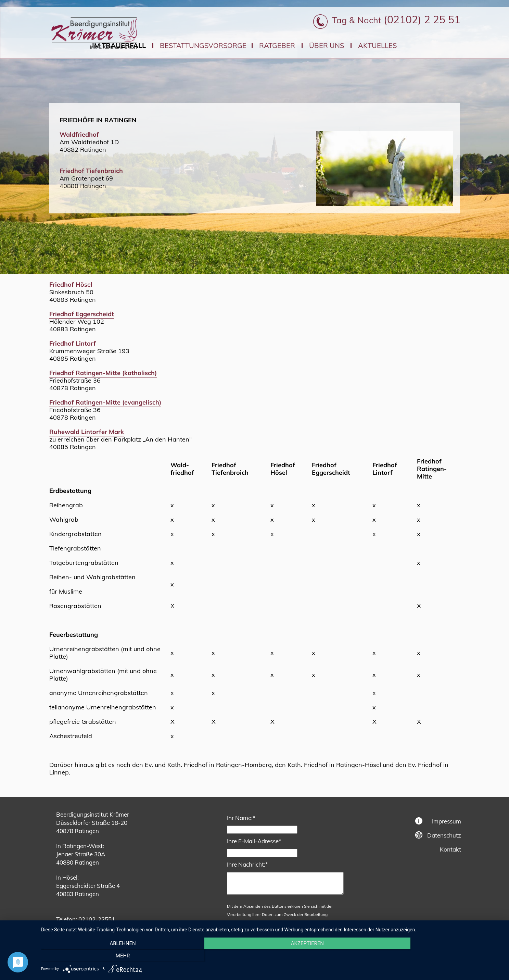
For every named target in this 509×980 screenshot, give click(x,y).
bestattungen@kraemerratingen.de (122, 927)
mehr (433, 956)
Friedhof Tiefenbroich (91, 171)
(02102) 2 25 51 (422, 20)
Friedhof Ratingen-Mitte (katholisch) (103, 373)
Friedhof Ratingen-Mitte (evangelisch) (105, 402)
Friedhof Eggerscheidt (82, 314)
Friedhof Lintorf (73, 343)
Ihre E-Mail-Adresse (254, 841)
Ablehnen (110, 956)
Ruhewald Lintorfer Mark (87, 432)
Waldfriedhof (79, 134)
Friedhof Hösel (71, 284)
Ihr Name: (241, 818)
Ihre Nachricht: (247, 864)
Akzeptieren (271, 956)
